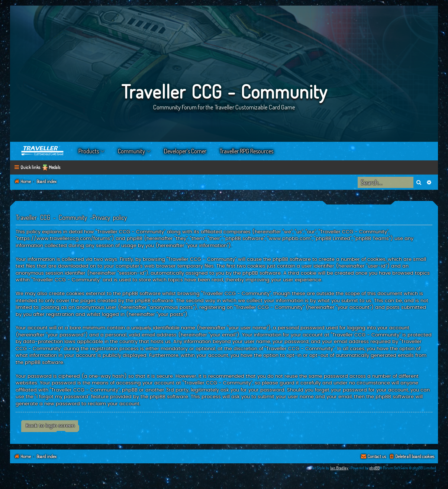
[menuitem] (411, 457)
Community (131, 151)
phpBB (374, 468)
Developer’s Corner (185, 151)
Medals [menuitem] (54, 167)
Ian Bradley (339, 468)
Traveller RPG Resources (246, 151)
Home (43, 151)
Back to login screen (50, 426)
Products (89, 151)
